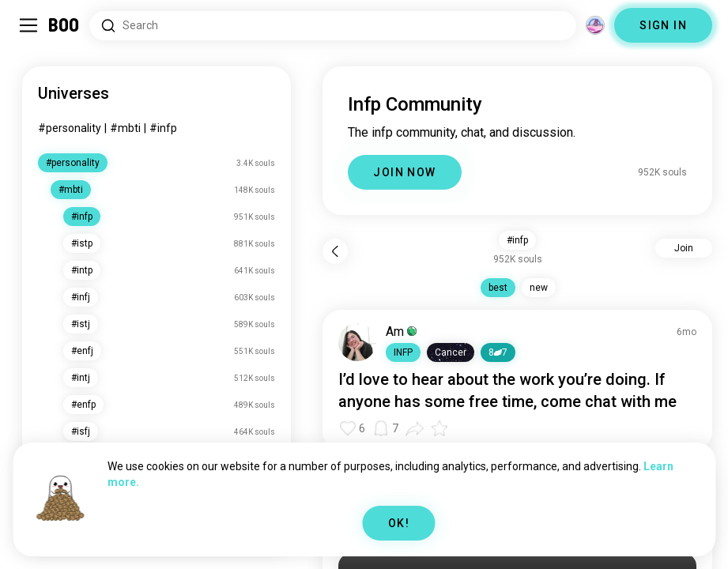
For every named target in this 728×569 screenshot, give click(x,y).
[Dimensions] (595, 25)
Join (684, 248)
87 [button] (498, 352)
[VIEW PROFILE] (357, 342)
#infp (163, 128)
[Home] (64, 25)
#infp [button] (517, 240)
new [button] (539, 288)
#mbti (125, 128)
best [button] (498, 288)
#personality (70, 128)
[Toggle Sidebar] (28, 25)
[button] (403, 352)
